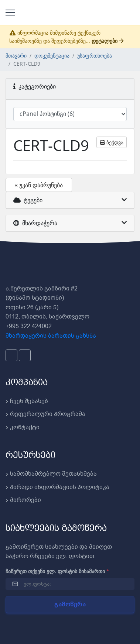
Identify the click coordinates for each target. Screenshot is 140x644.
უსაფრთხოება (95, 56)
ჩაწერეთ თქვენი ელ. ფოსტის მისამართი (57, 571)
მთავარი (16, 56)
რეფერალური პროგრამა (45, 414)
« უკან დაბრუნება (39, 185)
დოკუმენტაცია (52, 56)
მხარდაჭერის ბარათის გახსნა (51, 336)
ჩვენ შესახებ (27, 401)
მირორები (23, 500)
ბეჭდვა (112, 142)
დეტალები (108, 41)
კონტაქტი (23, 427)
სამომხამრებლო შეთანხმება (51, 474)
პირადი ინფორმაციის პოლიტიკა (57, 487)
